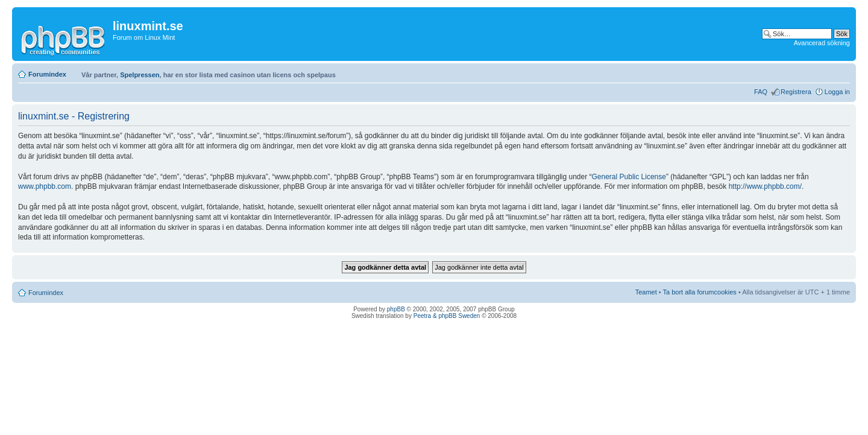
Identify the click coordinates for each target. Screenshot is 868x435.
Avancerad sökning (822, 43)
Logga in (837, 92)
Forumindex (47, 74)
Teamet (646, 292)
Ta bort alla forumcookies (700, 292)
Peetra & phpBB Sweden (447, 316)
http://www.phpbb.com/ (765, 186)
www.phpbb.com (45, 186)
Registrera (796, 92)
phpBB (396, 309)
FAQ (761, 92)
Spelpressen (140, 75)
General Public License (629, 177)
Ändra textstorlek (841, 72)
